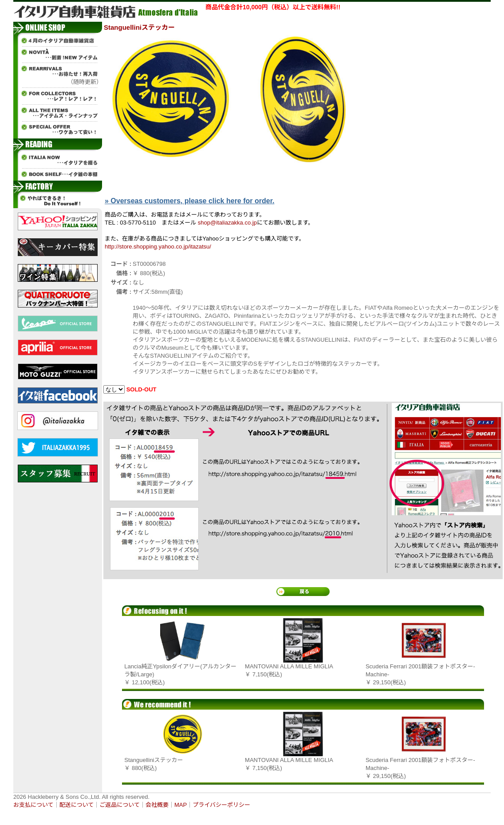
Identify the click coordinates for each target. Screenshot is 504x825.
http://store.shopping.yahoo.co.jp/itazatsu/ (158, 247)
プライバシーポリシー (221, 805)
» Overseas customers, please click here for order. (189, 201)
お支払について (33, 805)
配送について (77, 805)
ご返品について (120, 805)
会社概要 (157, 805)
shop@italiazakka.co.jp (227, 223)
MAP (181, 805)
